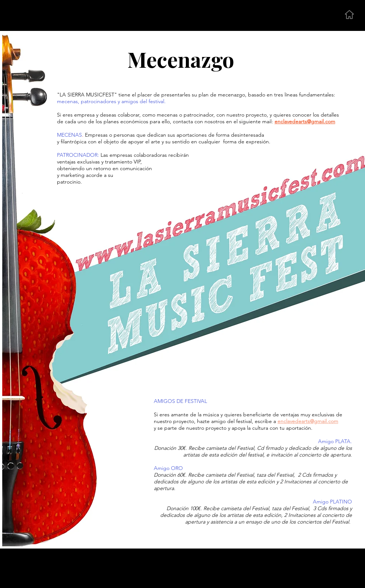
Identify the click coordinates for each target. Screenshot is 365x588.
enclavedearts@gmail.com (308, 421)
